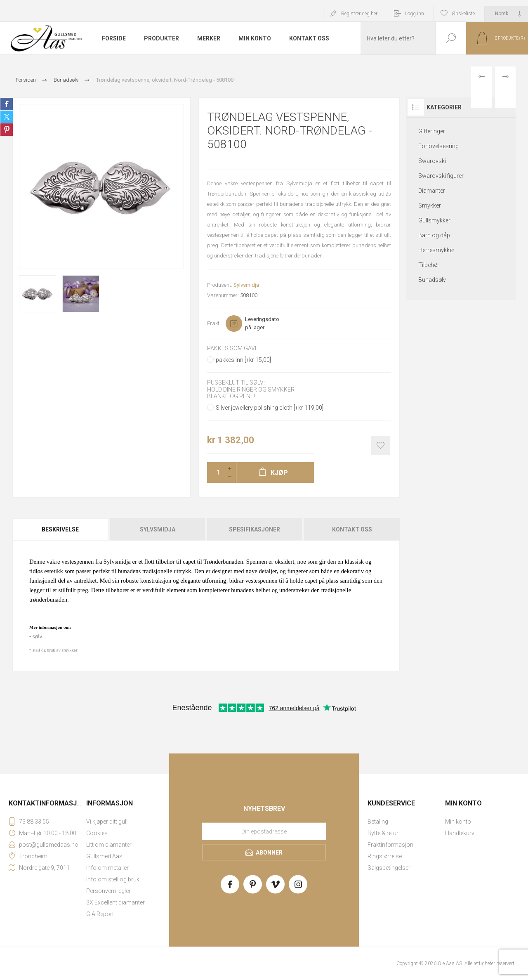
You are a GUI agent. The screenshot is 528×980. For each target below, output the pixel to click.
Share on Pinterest (7, 130)
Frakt (213, 323)
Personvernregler (108, 891)
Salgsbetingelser (389, 868)
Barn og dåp (434, 235)
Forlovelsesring (438, 146)
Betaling (378, 822)
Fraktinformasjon (390, 845)
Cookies (97, 833)
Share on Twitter (7, 117)
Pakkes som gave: (233, 348)
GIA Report (100, 914)
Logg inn (415, 14)
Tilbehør (429, 265)
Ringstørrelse (385, 856)
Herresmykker (436, 250)
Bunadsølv (432, 280)
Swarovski (432, 161)
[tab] (61, 529)
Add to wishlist (381, 445)
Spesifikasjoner (255, 529)
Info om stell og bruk (113, 879)
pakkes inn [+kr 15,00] (243, 360)
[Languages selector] (506, 14)
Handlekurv (460, 833)
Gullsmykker (434, 220)
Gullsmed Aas (104, 856)
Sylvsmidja (246, 285)
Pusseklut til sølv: (236, 383)
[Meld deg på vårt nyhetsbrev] (264, 831)
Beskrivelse (60, 529)
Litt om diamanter (109, 845)
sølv (37, 636)
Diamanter (432, 191)
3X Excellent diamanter (115, 902)
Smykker (430, 205)
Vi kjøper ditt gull (107, 822)
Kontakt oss (352, 529)
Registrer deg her (359, 14)
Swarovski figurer (441, 176)
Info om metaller (107, 868)
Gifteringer (432, 131)
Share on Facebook (7, 104)
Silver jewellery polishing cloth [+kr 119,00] (270, 408)
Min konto (458, 822)
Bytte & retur (383, 833)
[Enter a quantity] (215, 472)
